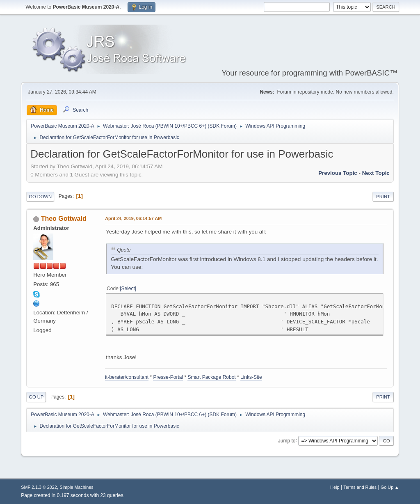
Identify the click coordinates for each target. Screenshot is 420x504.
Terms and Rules (360, 487)
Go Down (40, 197)
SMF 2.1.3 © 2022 (39, 487)
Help (335, 487)
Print (383, 197)
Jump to (287, 440)
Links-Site (251, 377)
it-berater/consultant (127, 377)
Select (128, 289)
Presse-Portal (168, 377)
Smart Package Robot (211, 377)
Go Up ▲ (390, 487)
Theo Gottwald (64, 219)
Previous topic (338, 173)
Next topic (376, 173)
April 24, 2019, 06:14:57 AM (133, 218)
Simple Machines (77, 487)
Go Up (36, 397)
